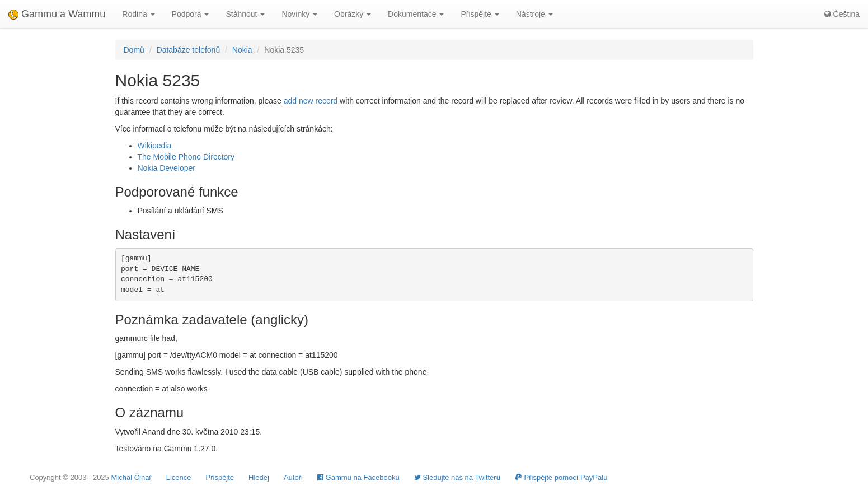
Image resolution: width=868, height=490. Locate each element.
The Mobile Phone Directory (186, 157)
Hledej (259, 477)
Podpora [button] (191, 14)
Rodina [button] (138, 14)
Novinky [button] (299, 14)
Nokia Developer (167, 168)
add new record (311, 101)
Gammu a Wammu (57, 14)
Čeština (842, 14)
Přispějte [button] (480, 14)
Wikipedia (155, 146)
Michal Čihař (131, 477)
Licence (179, 477)
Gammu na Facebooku (358, 477)
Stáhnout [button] (245, 14)
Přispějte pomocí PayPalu (561, 477)
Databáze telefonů (189, 50)
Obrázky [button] (353, 14)
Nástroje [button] (534, 14)
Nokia (242, 50)
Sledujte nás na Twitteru (457, 477)
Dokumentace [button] (416, 14)
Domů (134, 50)
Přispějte (220, 477)
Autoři (293, 477)
